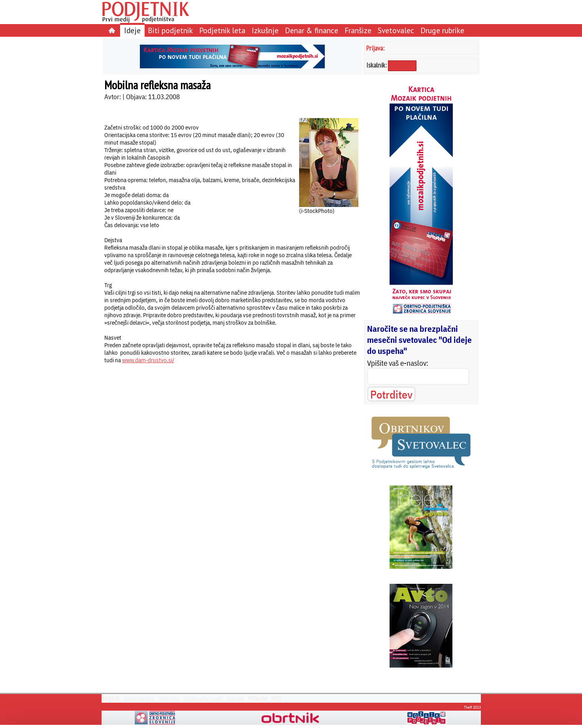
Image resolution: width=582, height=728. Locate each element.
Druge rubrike (442, 30)
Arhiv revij (169, 699)
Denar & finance (312, 30)
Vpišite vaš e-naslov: (398, 363)
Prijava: (375, 48)
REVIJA (111, 698)
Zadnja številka (139, 699)
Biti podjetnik (170, 30)
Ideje (132, 30)
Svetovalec (396, 30)
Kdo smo (235, 699)
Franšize (358, 30)
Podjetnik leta (222, 30)
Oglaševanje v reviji (203, 699)
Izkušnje (265, 30)
